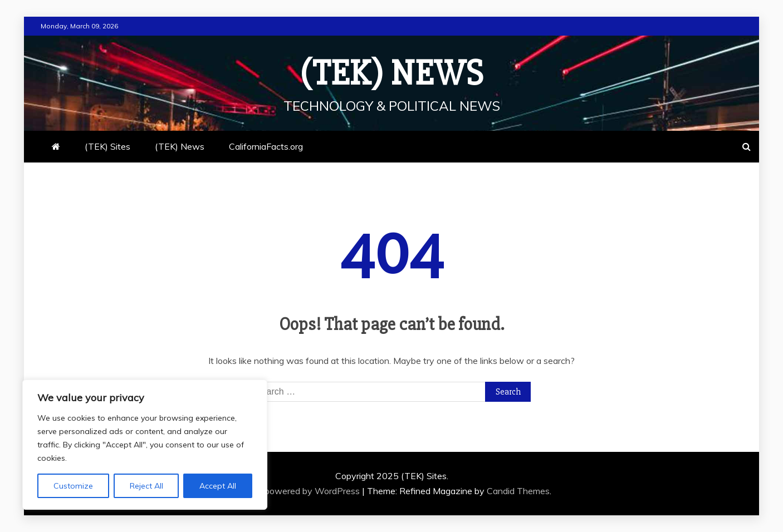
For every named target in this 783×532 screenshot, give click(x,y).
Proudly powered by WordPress (297, 491)
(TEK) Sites (107, 146)
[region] (145, 445)
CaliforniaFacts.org (266, 146)
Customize (73, 486)
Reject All (146, 486)
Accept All (218, 486)
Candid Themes (518, 491)
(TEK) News (391, 73)
